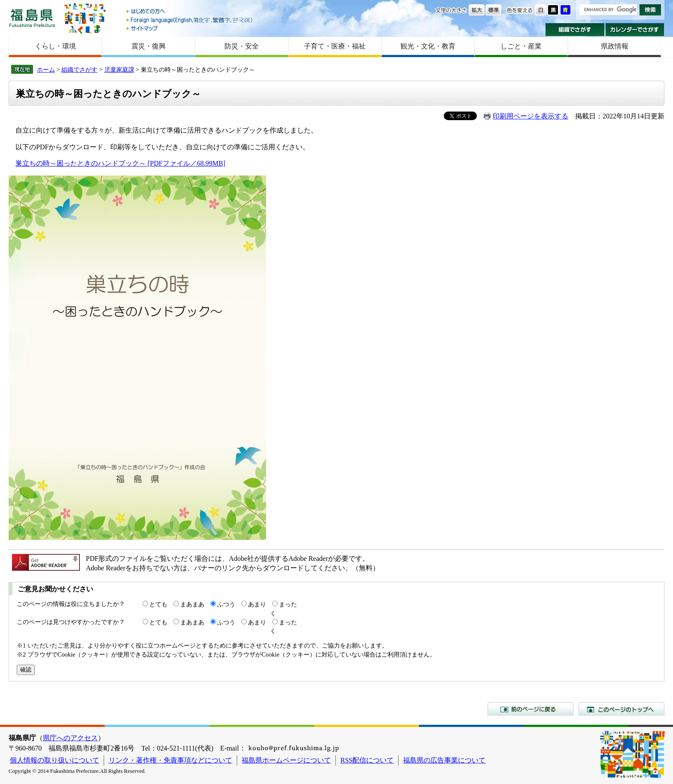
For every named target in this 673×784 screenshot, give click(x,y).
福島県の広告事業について (444, 760)
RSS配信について (367, 760)
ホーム (46, 70)
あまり (257, 604)
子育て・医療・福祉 (335, 46)
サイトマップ (190, 28)
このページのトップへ (621, 709)
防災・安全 (242, 46)
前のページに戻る (531, 709)
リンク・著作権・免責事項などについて (170, 760)
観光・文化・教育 (428, 46)
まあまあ (192, 604)
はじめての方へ (190, 12)
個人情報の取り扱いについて (55, 760)
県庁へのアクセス (70, 738)
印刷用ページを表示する (531, 116)
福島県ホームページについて (286, 760)
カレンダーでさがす (635, 30)
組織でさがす (575, 30)
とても (158, 604)
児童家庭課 (119, 70)
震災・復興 (149, 46)
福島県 (32, 18)
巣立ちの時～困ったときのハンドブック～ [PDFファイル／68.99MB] (120, 163)
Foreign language (190, 20)
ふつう (226, 604)
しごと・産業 (521, 46)
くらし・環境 (55, 46)
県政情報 (615, 46)
